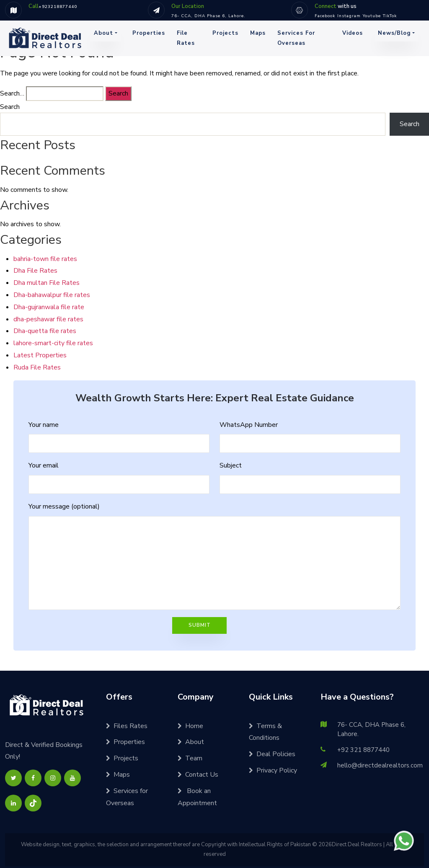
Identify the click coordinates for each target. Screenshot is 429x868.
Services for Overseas (296, 38)
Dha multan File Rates (47, 283)
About (103, 33)
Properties (149, 33)
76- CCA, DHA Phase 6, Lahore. (208, 16)
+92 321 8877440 (363, 750)
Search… (12, 93)
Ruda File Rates (37, 367)
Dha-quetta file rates (45, 331)
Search (10, 107)
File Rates (186, 38)
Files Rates (127, 726)
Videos (353, 33)
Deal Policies (272, 754)
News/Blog (394, 33)
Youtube (372, 16)
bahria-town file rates (45, 259)
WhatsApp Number (249, 425)
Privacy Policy (273, 770)
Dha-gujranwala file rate (49, 307)
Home (190, 726)
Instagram (349, 16)
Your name (44, 425)
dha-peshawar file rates (48, 319)
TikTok (390, 16)
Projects (225, 33)
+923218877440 (58, 7)
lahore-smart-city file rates (53, 343)
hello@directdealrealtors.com (380, 765)
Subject (231, 465)
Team (190, 758)
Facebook (325, 16)
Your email (44, 465)
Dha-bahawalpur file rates (52, 295)
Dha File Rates (35, 271)
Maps (258, 33)
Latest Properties (40, 355)
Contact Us (198, 775)
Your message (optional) (64, 506)
